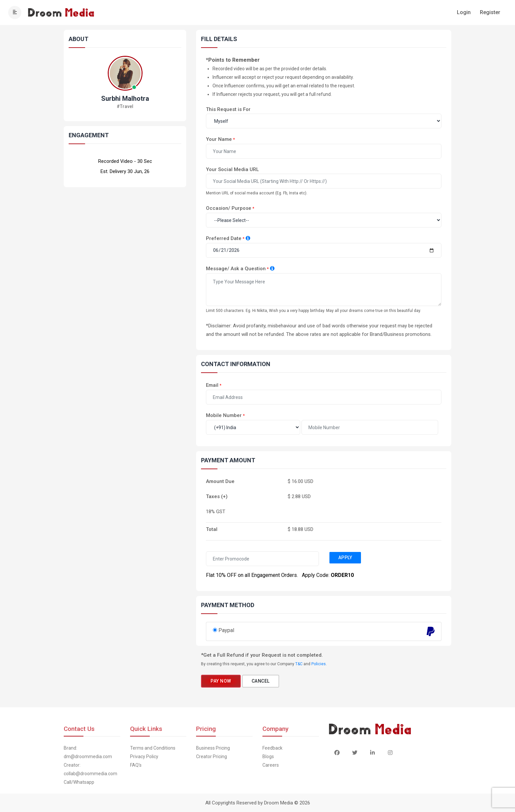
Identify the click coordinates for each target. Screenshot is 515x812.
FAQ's (136, 765)
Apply (345, 558)
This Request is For (228, 109)
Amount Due (220, 481)
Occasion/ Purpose (229, 208)
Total (212, 529)
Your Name (219, 139)
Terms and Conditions (153, 748)
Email (212, 385)
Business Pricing (213, 748)
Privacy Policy (144, 757)
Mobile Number (224, 415)
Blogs (268, 757)
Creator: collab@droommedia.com (90, 769)
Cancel (261, 681)
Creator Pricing (212, 757)
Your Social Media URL (232, 169)
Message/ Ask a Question (236, 269)
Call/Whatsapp (79, 782)
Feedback (272, 748)
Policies (319, 664)
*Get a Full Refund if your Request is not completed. (262, 655)
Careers (271, 765)
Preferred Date (224, 238)
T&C (299, 664)
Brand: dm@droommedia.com (88, 752)
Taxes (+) (217, 496)
